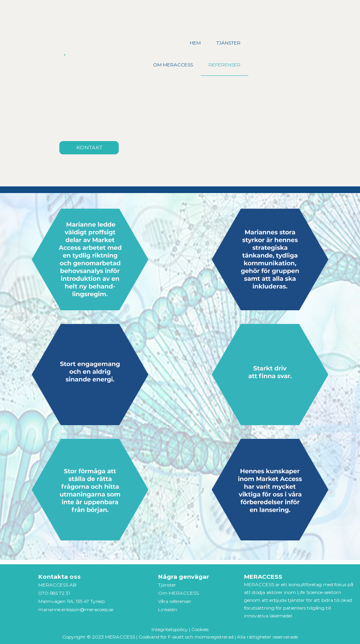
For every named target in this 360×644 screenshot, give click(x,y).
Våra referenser (175, 601)
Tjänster (167, 585)
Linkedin (168, 609)
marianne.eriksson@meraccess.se (76, 609)
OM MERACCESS (173, 65)
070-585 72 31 (54, 593)
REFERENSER (225, 65)
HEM (195, 43)
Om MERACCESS (178, 593)
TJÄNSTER (228, 43)
